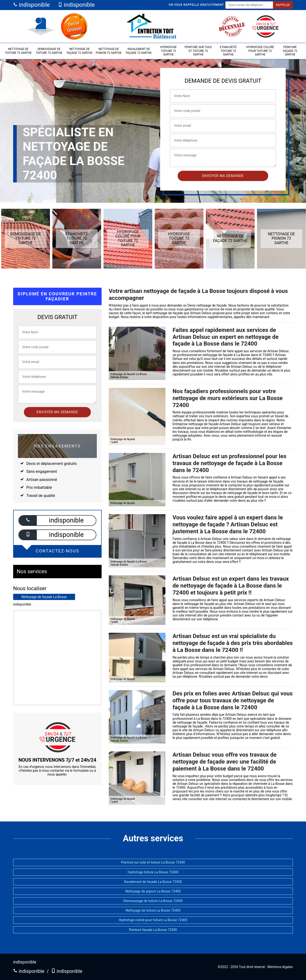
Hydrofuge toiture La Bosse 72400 (153, 872)
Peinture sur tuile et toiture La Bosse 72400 (153, 862)
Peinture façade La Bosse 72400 (153, 930)
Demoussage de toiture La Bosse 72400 (153, 901)
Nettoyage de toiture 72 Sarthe (18, 51)
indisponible (31, 5)
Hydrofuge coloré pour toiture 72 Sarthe (260, 51)
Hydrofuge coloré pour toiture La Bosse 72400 (153, 920)
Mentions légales (280, 967)
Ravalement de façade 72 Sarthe (139, 51)
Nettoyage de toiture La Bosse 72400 (153, 910)
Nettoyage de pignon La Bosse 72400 (153, 891)
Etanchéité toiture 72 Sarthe (228, 51)
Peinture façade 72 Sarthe (290, 51)
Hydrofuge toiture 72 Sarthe (168, 51)
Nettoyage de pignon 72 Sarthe (109, 51)
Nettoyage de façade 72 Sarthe (80, 51)
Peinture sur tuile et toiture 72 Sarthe (198, 51)
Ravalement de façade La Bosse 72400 (153, 882)
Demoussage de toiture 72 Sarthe (49, 51)
